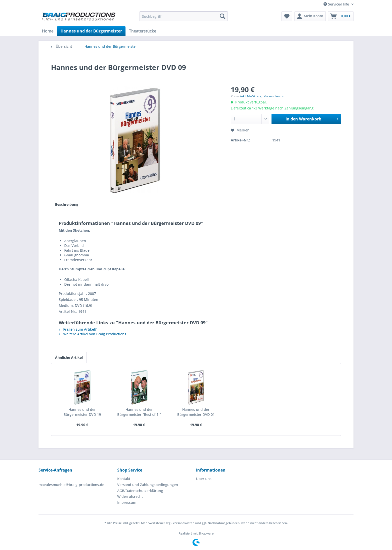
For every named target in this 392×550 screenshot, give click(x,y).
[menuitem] (184, 16)
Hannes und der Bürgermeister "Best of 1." (139, 412)
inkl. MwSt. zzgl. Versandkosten (263, 96)
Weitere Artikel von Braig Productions (92, 334)
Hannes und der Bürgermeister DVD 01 (196, 412)
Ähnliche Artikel (69, 357)
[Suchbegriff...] (184, 16)
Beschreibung (67, 204)
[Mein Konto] (310, 16)
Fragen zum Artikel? (78, 329)
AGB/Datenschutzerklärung (140, 491)
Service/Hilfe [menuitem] (337, 4)
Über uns (204, 479)
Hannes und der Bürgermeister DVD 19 (82, 412)
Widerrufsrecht (130, 496)
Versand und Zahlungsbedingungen (148, 485)
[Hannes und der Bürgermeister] (91, 31)
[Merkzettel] (287, 16)
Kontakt (124, 479)
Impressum (127, 502)
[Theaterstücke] (143, 31)
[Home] (48, 31)
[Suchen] (222, 16)
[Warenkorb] (341, 16)
